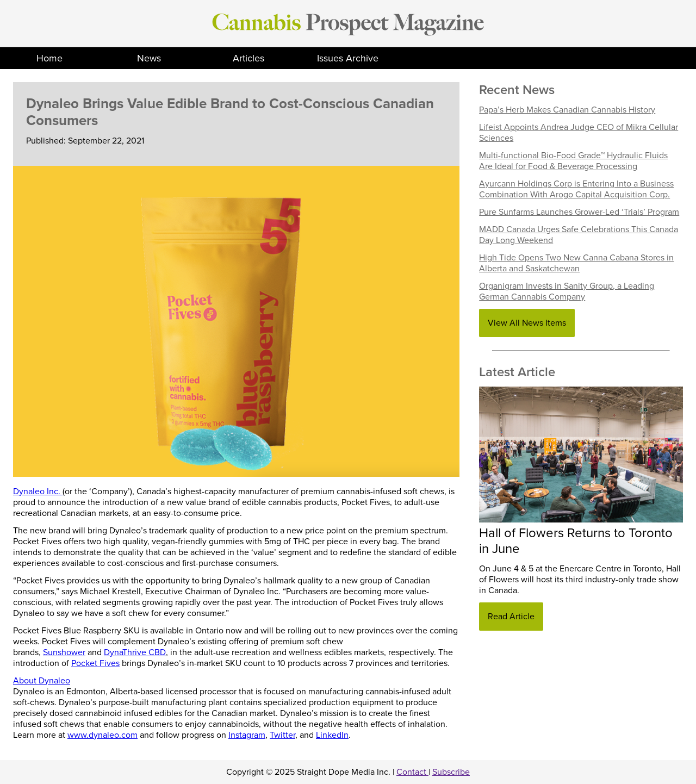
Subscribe (451, 772)
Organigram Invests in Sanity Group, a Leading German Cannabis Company (567, 291)
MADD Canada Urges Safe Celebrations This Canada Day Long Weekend (579, 235)
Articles (248, 58)
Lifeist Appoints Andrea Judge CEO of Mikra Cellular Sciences (579, 133)
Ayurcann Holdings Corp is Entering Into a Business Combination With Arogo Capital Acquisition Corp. (576, 189)
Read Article (511, 617)
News (149, 58)
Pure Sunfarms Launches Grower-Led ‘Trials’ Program (579, 212)
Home (49, 58)
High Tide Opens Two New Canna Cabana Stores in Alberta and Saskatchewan (576, 263)
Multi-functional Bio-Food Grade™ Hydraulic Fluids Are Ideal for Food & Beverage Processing (573, 161)
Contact (412, 772)
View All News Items (527, 323)
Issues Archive (348, 58)
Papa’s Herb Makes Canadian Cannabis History (567, 110)
